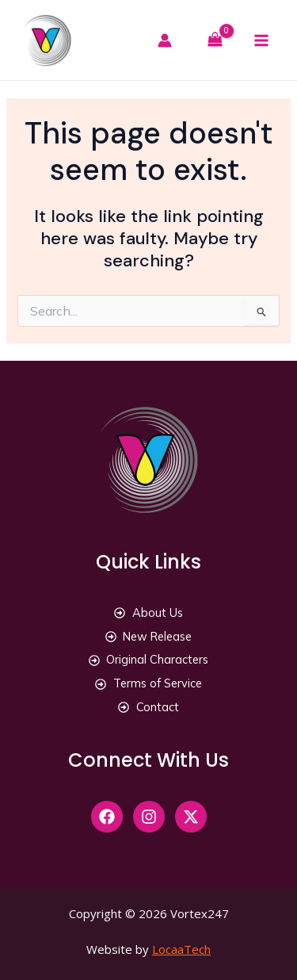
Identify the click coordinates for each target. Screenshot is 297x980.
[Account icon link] (171, 40)
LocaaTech (181, 949)
